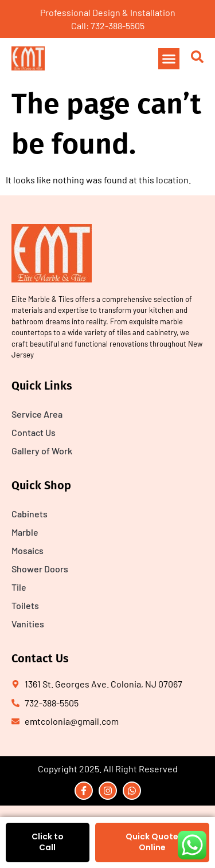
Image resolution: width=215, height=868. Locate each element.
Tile (19, 587)
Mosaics (28, 550)
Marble (25, 532)
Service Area (37, 414)
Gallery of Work (42, 451)
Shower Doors (40, 569)
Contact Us (34, 432)
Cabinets (30, 514)
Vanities (28, 624)
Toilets (25, 605)
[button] (169, 59)
